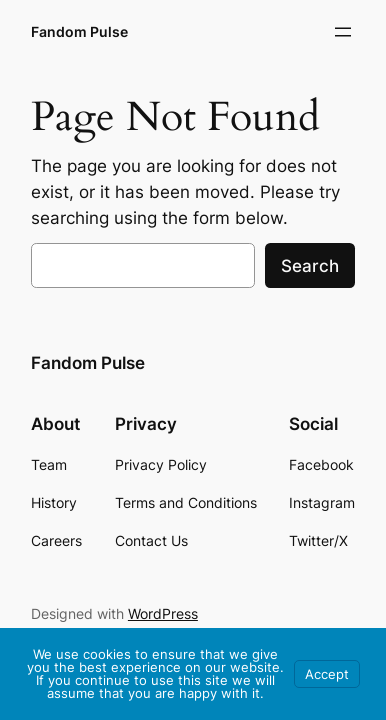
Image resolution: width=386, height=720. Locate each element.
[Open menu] (343, 32)
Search (310, 266)
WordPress (163, 613)
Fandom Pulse (79, 31)
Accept (327, 674)
